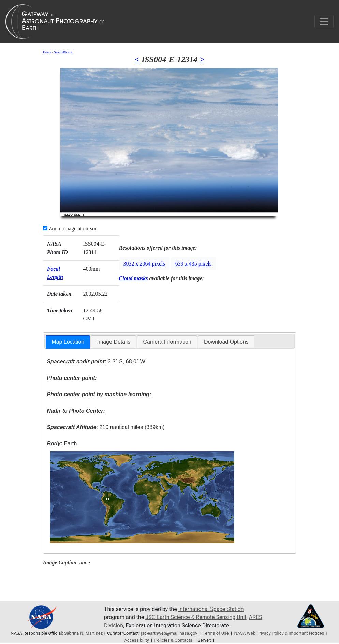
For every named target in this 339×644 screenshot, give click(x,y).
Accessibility (136, 640)
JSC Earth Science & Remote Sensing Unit (196, 617)
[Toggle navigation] (324, 22)
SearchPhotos (63, 52)
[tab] (68, 342)
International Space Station (211, 609)
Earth (62, 443)
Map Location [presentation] (68, 342)
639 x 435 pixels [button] (193, 264)
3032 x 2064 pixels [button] (144, 264)
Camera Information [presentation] (167, 342)
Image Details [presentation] (114, 342)
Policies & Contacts (173, 640)
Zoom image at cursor (70, 228)
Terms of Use (216, 633)
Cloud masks (134, 278)
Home (47, 52)
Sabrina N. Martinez (83, 633)
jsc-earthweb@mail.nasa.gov (169, 633)
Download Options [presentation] (226, 342)
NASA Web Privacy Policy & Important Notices (279, 633)
